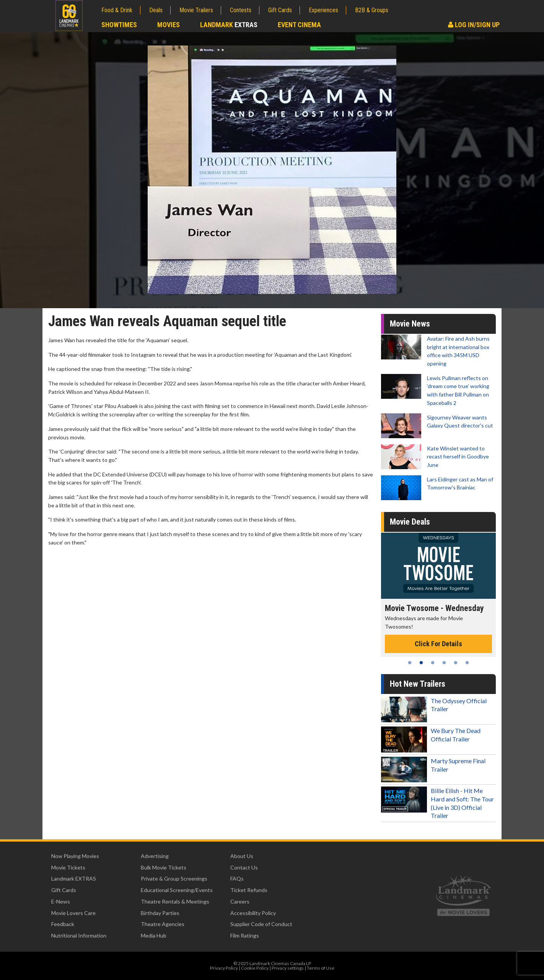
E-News (61, 901)
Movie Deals (410, 522)
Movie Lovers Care (73, 913)
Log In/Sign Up (474, 25)
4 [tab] (444, 663)
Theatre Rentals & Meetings (175, 901)
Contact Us (244, 867)
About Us (242, 856)
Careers (240, 901)
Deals (156, 10)
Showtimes (119, 25)
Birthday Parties (160, 913)
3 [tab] (433, 663)
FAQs (237, 878)
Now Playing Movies (75, 856)
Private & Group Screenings (174, 878)
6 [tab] (467, 663)
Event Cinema (299, 25)
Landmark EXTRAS (74, 878)
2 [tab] (421, 663)
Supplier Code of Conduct (261, 924)
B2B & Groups (372, 10)
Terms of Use (321, 968)
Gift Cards (280, 10)
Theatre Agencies (163, 924)
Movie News (410, 324)
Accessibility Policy (253, 913)
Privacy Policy (224, 968)
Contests (241, 10)
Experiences (323, 10)
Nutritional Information (79, 935)
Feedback (63, 924)
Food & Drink (117, 10)
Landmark (229, 25)
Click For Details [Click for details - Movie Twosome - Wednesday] (438, 644)
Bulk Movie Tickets (164, 867)
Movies (169, 25)
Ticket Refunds (249, 890)
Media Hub (154, 935)
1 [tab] (410, 663)
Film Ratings (245, 935)
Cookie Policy (255, 968)
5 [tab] (456, 663)
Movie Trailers (196, 10)
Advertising (155, 856)
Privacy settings (288, 968)
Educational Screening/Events (177, 890)
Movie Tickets (68, 867)
